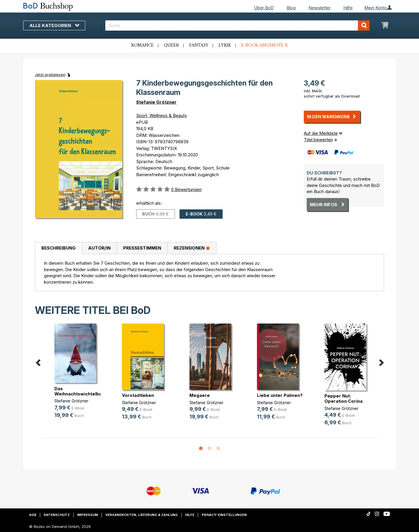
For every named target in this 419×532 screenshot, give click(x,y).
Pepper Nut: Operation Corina (343, 398)
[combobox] (238, 25)
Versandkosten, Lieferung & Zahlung (142, 515)
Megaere (200, 395)
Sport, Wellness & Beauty (161, 115)
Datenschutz (57, 515)
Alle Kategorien (54, 25)
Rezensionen (192, 248)
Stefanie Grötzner (156, 102)
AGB (33, 515)
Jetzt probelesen (50, 75)
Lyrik (225, 45)
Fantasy (199, 45)
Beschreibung (58, 248)
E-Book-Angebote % (265, 45)
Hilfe (348, 8)
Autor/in (99, 248)
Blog (291, 8)
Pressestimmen (142, 248)
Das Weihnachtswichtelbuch (81, 391)
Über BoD (264, 8)
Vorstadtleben (138, 395)
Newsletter (319, 8)
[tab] (58, 248)
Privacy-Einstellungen (224, 515)
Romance (142, 45)
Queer (171, 45)
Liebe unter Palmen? (280, 395)
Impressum (88, 515)
